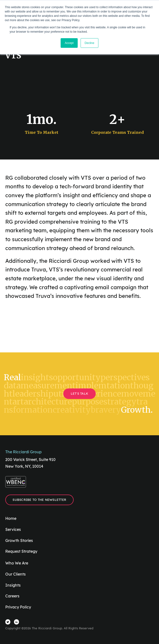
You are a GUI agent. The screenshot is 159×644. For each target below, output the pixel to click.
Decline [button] (89, 43)
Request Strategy (21, 551)
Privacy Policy (18, 607)
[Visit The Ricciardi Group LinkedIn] (17, 622)
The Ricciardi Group (23, 452)
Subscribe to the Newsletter (39, 500)
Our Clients (16, 574)
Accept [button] (69, 43)
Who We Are (17, 563)
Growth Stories (19, 540)
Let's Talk (80, 393)
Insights (13, 585)
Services (13, 529)
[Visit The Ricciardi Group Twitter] (8, 622)
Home (11, 518)
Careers (12, 596)
